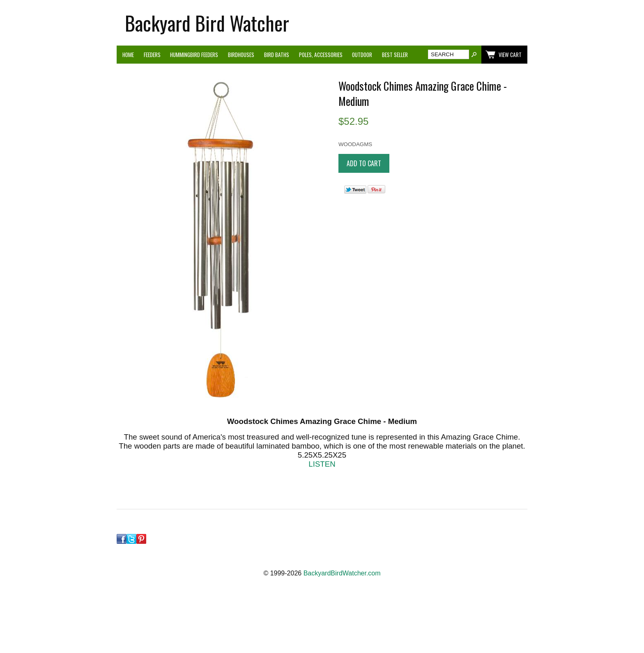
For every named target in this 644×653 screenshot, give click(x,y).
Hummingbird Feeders (194, 55)
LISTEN (322, 464)
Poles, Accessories (321, 55)
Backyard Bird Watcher (207, 23)
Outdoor (362, 55)
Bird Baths (277, 55)
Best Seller (395, 55)
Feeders (152, 55)
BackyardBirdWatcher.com (342, 573)
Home (128, 55)
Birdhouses (241, 55)
